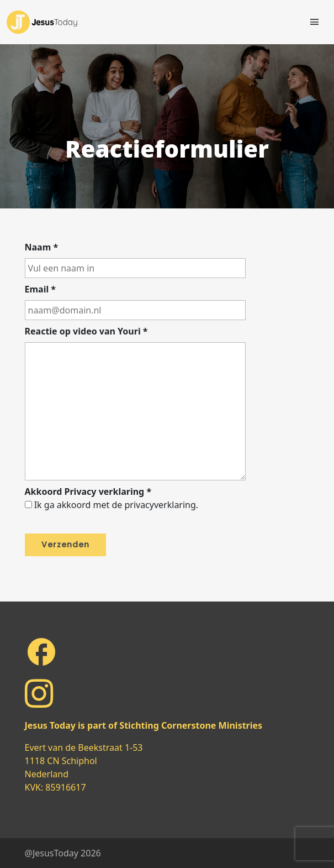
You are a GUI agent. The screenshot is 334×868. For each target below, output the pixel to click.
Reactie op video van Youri (86, 331)
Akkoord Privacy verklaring (88, 491)
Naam (42, 247)
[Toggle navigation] (315, 22)
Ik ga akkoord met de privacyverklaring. (116, 505)
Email (41, 289)
